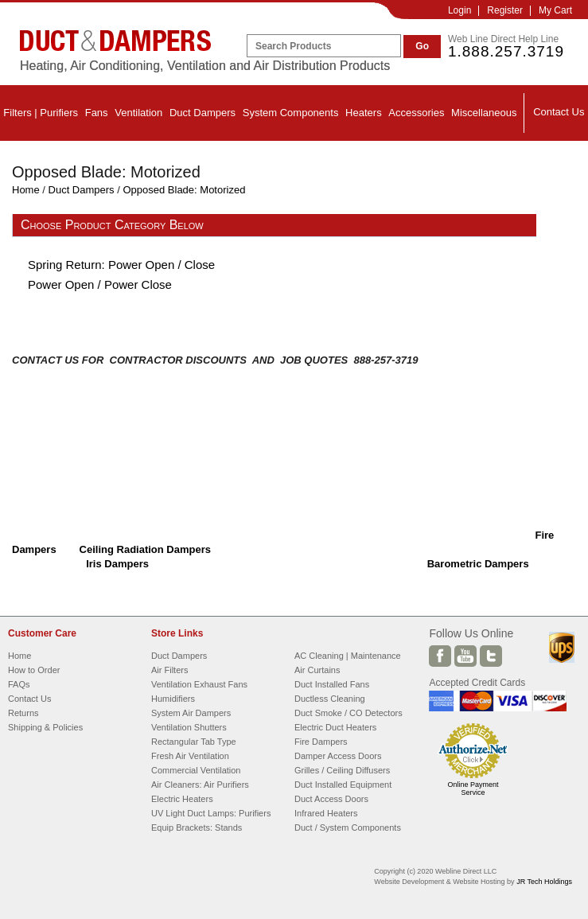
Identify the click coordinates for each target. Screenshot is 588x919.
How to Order (34, 670)
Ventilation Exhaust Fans (199, 684)
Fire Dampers (321, 742)
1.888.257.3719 (506, 51)
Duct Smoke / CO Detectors (349, 713)
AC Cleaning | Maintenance (348, 656)
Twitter (491, 656)
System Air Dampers (191, 713)
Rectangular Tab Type (194, 742)
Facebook (440, 656)
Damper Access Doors (338, 756)
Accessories (416, 113)
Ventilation (138, 113)
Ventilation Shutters (189, 727)
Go (422, 46)
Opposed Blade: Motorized (184, 190)
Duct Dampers (202, 113)
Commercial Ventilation (196, 770)
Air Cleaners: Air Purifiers (200, 785)
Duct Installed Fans (332, 684)
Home (26, 190)
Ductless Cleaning (330, 699)
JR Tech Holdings (544, 882)
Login (459, 10)
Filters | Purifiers (41, 113)
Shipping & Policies (45, 727)
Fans (97, 113)
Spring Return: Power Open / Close (121, 265)
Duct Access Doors (331, 799)
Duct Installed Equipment (343, 785)
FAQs (19, 684)
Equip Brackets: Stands (197, 827)
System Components (291, 113)
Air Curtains (317, 670)
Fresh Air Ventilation (190, 756)
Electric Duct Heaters (335, 727)
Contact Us (559, 112)
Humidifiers (173, 699)
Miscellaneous (484, 113)
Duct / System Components (348, 827)
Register (505, 10)
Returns (23, 713)
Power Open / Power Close (100, 284)
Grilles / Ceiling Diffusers (342, 770)
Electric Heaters (182, 799)
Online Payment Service (473, 789)
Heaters (364, 113)
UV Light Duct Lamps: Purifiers (211, 813)
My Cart (555, 10)
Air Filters (169, 670)
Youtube (465, 656)
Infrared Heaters (326, 813)
